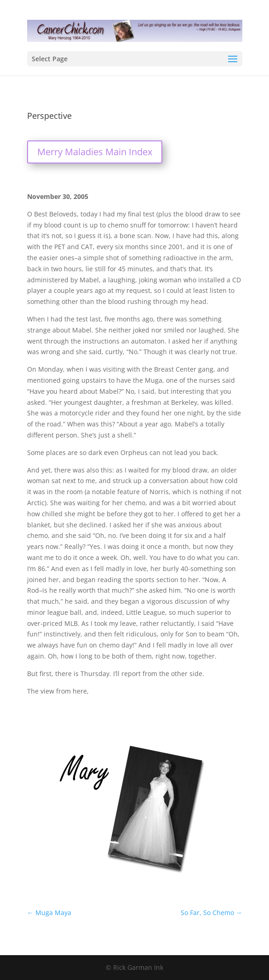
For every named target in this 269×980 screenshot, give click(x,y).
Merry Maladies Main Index (95, 152)
